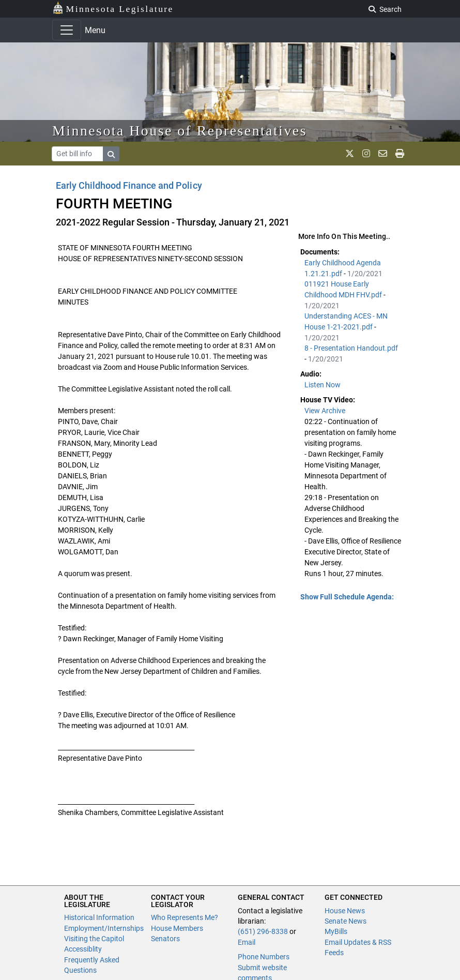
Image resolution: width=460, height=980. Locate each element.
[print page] (400, 154)
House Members (177, 928)
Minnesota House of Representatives (180, 131)
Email (247, 942)
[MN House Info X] (350, 154)
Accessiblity (83, 949)
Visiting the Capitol (94, 939)
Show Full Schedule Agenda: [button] (347, 597)
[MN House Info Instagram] (366, 154)
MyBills (336, 931)
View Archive (325, 411)
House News (345, 911)
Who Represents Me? (185, 917)
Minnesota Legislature (113, 8)
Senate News (346, 921)
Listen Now (323, 385)
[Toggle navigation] (67, 30)
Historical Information (99, 917)
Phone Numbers (264, 957)
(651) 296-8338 (263, 931)
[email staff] (383, 154)
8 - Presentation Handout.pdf (351, 348)
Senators (165, 939)
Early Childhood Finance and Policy (129, 185)
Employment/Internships (104, 928)
